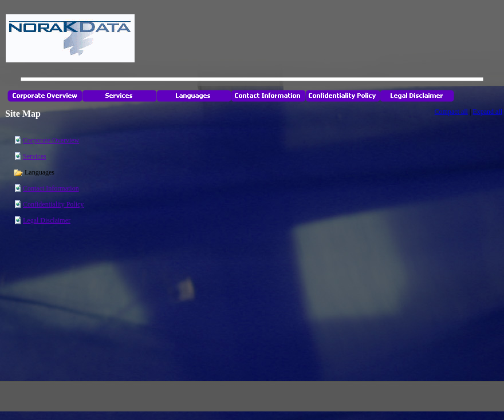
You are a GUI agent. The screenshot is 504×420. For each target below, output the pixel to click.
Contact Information (51, 188)
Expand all (487, 112)
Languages (34, 172)
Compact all (451, 112)
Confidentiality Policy (53, 204)
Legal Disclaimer (47, 220)
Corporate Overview (51, 140)
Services (35, 156)
